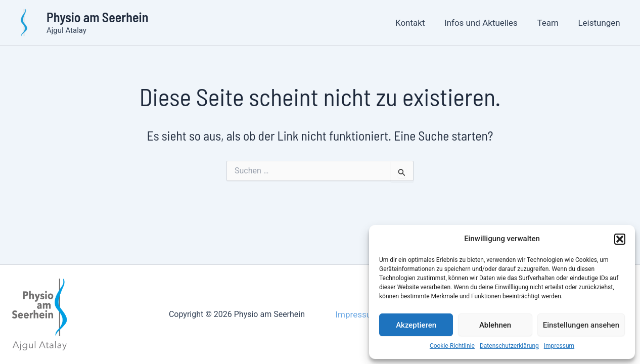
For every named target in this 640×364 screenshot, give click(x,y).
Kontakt (418, 23)
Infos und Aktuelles (487, 23)
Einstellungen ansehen (581, 325)
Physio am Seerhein (97, 17)
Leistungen (600, 23)
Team (551, 23)
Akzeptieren (416, 325)
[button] (620, 239)
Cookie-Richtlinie (452, 346)
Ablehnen (495, 325)
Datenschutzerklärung (509, 346)
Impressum (559, 346)
